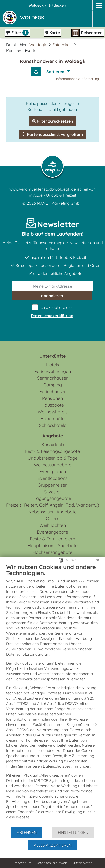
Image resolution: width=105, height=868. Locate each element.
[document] (52, 695)
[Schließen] (98, 560)
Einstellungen (73, 832)
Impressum (23, 863)
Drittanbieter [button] (82, 863)
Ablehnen (27, 832)
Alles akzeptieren (53, 845)
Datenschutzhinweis (52, 863)
